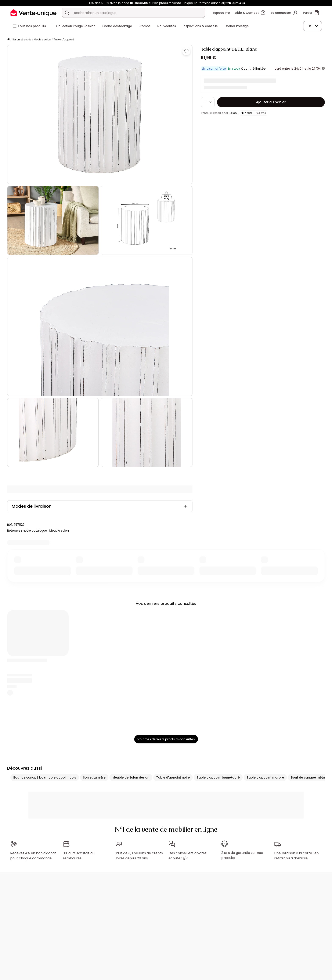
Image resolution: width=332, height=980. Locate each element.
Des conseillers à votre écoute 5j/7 (187, 856)
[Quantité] (208, 102)
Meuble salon (42, 39)
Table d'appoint (64, 39)
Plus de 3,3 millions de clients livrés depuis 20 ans (139, 856)
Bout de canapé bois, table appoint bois (45, 777)
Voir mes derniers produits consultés (166, 739)
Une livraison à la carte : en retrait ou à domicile (296, 856)
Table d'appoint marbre (265, 777)
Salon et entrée (22, 39)
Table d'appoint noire (173, 777)
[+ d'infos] (323, 69)
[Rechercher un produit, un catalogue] (67, 13)
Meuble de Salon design (131, 777)
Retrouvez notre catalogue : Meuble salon (38, 531)
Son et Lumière (94, 777)
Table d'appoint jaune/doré (218, 777)
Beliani (233, 113)
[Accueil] (8, 40)
